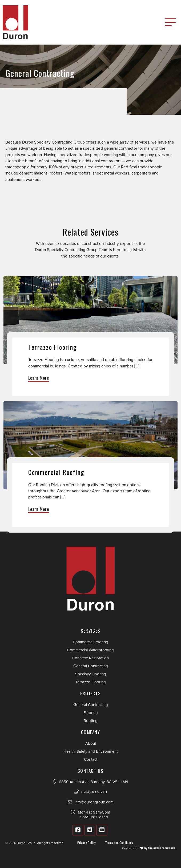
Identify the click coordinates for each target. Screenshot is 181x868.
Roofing (91, 721)
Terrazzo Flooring (91, 682)
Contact (91, 759)
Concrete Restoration (90, 658)
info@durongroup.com (94, 802)
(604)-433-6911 (94, 792)
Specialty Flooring (91, 674)
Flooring (91, 713)
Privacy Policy (87, 843)
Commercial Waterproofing (90, 650)
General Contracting (91, 666)
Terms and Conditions (119, 843)
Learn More (39, 378)
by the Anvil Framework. (160, 848)
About (91, 743)
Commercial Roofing (90, 642)
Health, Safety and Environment (90, 751)
